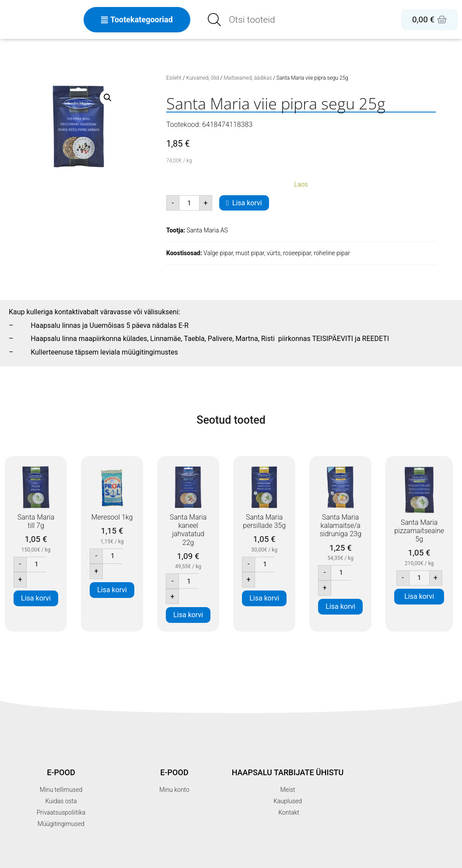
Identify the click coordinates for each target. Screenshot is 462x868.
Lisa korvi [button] (36, 598)
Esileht (174, 78)
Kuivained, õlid (203, 78)
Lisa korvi (247, 203)
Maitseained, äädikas (248, 78)
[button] (108, 98)
